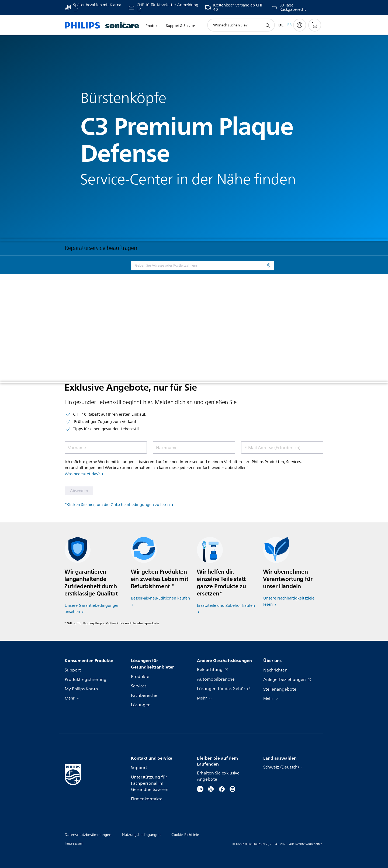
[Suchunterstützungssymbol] (268, 25)
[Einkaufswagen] (315, 25)
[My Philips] (300, 25)
